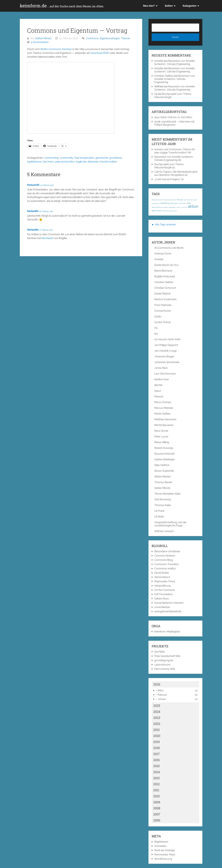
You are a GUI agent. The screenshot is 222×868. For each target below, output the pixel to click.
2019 (156, 742)
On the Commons (165, 590)
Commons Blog (164, 560)
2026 (157, 684)
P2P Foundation (163, 594)
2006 (157, 820)
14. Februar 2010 (47, 185)
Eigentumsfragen (110, 38)
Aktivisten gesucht (168, 211)
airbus (179, 207)
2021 (156, 730)
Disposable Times (165, 581)
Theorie (125, 38)
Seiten (169, 6)
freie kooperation (84, 158)
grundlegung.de (164, 660)
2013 (156, 778)
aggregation (172, 207)
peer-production (65, 162)
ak (182, 207)
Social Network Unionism (169, 603)
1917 (192, 200)
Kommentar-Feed (165, 855)
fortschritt (33, 185)
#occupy (180, 200)
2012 (156, 784)
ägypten (176, 203)
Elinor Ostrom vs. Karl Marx (176, 117)
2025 (157, 706)
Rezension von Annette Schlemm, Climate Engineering (175, 62)
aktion (193, 206)
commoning (51, 158)
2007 (157, 814)
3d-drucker (187, 200)
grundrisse (116, 158)
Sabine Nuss (162, 599)
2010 (156, 796)
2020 (157, 736)
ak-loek (185, 207)
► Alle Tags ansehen (164, 225)
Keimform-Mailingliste (167, 632)
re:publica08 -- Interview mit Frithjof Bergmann (174, 123)
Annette (159, 61)
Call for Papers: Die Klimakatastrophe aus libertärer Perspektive (176, 173)
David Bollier (162, 573)
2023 (157, 718)
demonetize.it (162, 577)
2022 (157, 724)
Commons (92, 38)
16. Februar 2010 (46, 211)
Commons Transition (166, 564)
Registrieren (161, 842)
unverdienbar (162, 607)
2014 (157, 772)
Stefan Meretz (43, 38)
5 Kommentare (40, 42)
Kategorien (190, 6)
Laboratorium (162, 665)
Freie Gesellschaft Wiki (167, 656)
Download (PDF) (100, 53)
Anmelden (160, 846)
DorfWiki (159, 652)
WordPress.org (163, 859)
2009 (157, 802)
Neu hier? (149, 6)
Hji (156, 94)
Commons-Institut (165, 569)
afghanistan (183, 203)
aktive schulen (157, 211)
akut (176, 211)
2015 (156, 766)
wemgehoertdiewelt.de (168, 611)
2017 (156, 754)
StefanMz (33, 211)
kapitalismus (34, 162)
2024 (157, 712)
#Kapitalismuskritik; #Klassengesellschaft (164, 200)
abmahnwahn (156, 203)
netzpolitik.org (162, 586)
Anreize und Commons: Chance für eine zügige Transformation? (175, 151)
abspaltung (165, 203)
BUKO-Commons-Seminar (56, 49)
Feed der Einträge (165, 850)
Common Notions (165, 556)
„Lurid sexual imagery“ (167, 179)
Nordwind (47, 238)
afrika (189, 203)
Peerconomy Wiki (165, 669)
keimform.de (62, 6)
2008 (157, 808)
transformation (108, 162)
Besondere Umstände (167, 551)
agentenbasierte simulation (160, 207)
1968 (195, 200)
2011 (156, 790)
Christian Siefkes (164, 76)
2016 (156, 760)
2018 (156, 748)
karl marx (48, 162)
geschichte (102, 158)
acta (172, 203)
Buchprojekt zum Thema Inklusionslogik (169, 166)
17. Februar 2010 (46, 230)
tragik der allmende (87, 162)
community (66, 158)
